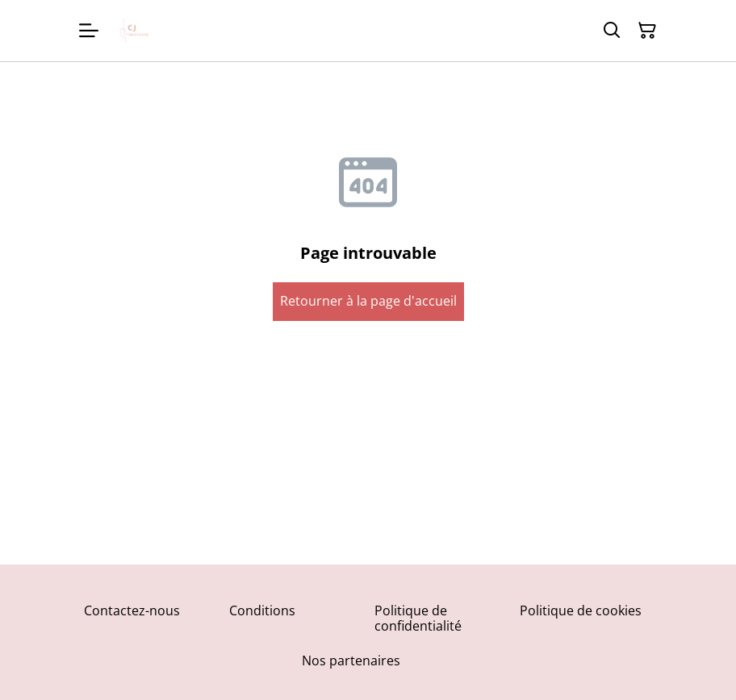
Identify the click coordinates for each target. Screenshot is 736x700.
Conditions (262, 610)
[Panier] (647, 31)
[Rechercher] (612, 31)
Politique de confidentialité (418, 618)
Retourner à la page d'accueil (368, 301)
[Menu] (89, 31)
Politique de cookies (581, 610)
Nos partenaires (351, 660)
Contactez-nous (132, 610)
